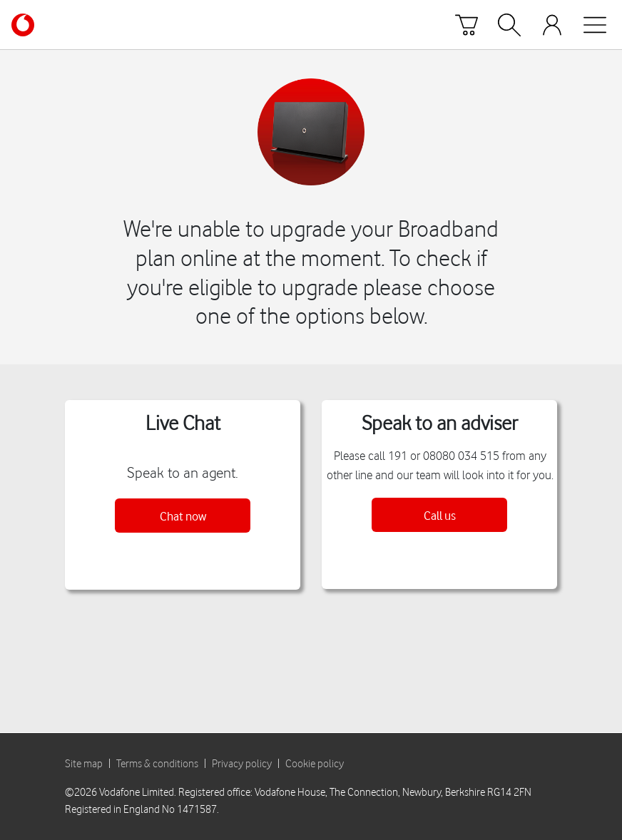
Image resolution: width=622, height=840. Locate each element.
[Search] (509, 25)
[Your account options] (552, 25)
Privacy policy (242, 763)
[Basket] (466, 25)
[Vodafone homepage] (23, 25)
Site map (84, 763)
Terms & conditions (157, 763)
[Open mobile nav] (595, 25)
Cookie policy (315, 763)
